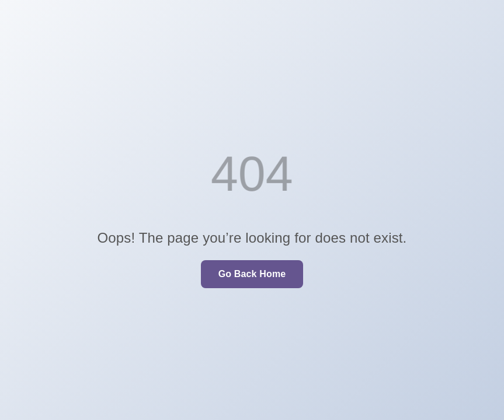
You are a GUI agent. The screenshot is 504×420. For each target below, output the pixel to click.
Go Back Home (252, 274)
